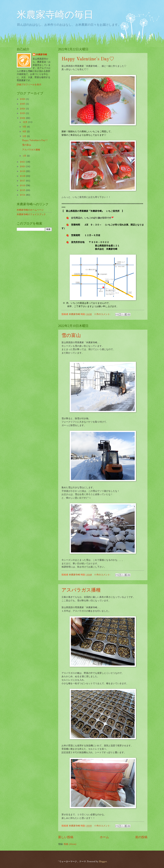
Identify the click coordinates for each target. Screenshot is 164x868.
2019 (23, 171)
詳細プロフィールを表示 (29, 85)
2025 (23, 104)
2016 (23, 186)
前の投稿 (141, 837)
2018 (23, 176)
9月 (25, 127)
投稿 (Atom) (70, 844)
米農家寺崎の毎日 (55, 15)
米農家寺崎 (41, 55)
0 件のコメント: (103, 314)
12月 (25, 122)
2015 (23, 190)
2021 (23, 162)
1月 (25, 156)
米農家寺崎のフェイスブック (31, 214)
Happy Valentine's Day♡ (88, 59)
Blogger (103, 862)
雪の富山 (71, 336)
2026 (23, 99)
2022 (23, 118)
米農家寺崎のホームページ (30, 210)
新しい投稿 (66, 837)
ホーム (104, 837)
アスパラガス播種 (81, 590)
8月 (25, 132)
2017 (23, 181)
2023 (23, 113)
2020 (23, 167)
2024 (23, 109)
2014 (23, 195)
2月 (25, 136)
